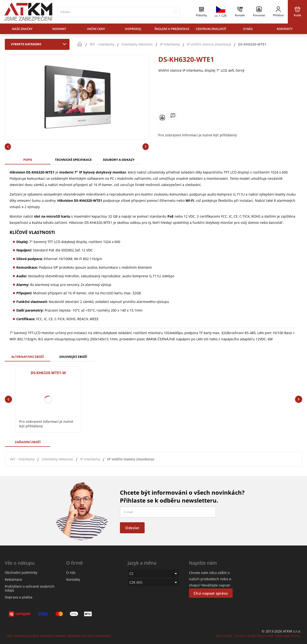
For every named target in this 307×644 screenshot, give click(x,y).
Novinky (59, 29)
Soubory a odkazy (119, 160)
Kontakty (285, 29)
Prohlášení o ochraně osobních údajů (30, 588)
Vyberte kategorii (40, 44)
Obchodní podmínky (21, 572)
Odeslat (132, 528)
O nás (248, 29)
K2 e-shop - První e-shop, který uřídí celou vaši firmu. (259, 636)
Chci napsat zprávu (211, 593)
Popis (28, 160)
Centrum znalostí (211, 29)
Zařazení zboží (28, 442)
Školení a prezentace (172, 29)
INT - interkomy (22, 459)
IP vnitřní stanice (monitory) (131, 459)
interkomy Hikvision (57, 459)
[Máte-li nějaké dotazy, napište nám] (173, 116)
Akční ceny (96, 29)
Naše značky (22, 29)
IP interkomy (90, 459)
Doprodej (133, 29)
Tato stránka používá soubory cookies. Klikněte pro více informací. (59, 636)
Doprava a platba (19, 597)
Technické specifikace (73, 160)
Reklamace (13, 579)
